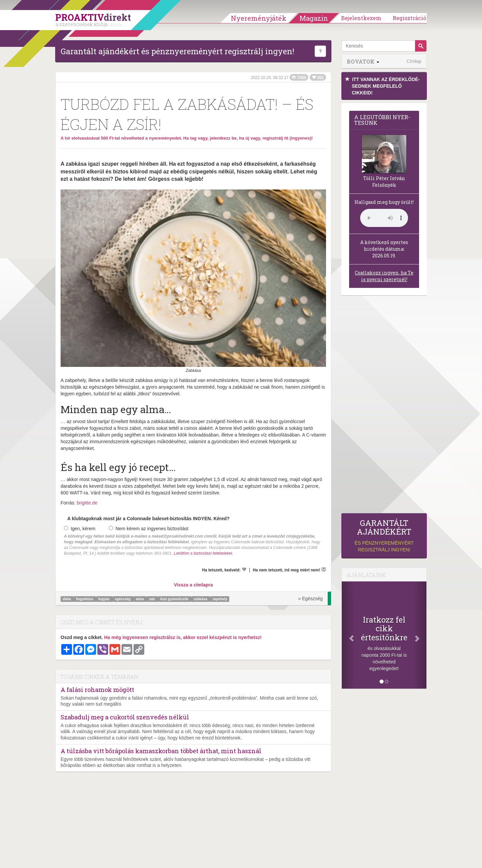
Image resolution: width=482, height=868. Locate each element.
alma (140, 599)
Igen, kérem (80, 529)
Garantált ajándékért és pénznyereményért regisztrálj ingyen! (177, 51)
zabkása (201, 599)
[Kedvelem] (244, 569)
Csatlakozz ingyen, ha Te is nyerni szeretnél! (384, 276)
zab (152, 599)
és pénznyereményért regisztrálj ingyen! (384, 535)
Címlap (414, 61)
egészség (123, 599)
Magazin (314, 18)
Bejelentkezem (361, 18)
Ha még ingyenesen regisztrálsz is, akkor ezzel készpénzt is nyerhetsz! (183, 637)
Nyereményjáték (259, 18)
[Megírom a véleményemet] (324, 569)
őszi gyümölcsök (175, 599)
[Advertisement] (384, 406)
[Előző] (348, 635)
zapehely (220, 599)
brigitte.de (87, 503)
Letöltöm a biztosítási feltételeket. (203, 553)
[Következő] (420, 635)
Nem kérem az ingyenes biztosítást (149, 529)
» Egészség (310, 599)
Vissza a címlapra (193, 585)
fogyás (105, 599)
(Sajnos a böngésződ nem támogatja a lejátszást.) (384, 218)
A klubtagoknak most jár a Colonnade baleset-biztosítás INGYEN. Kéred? (148, 519)
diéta (67, 599)
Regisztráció (409, 18)
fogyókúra (85, 599)
